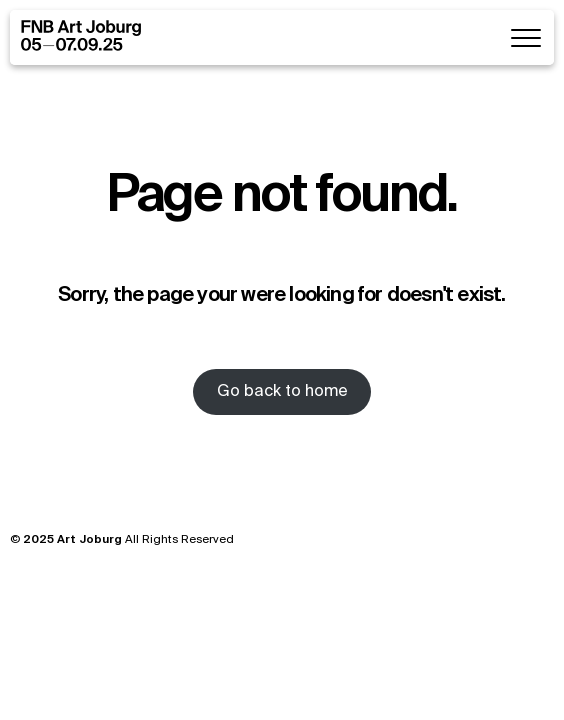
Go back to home (282, 392)
